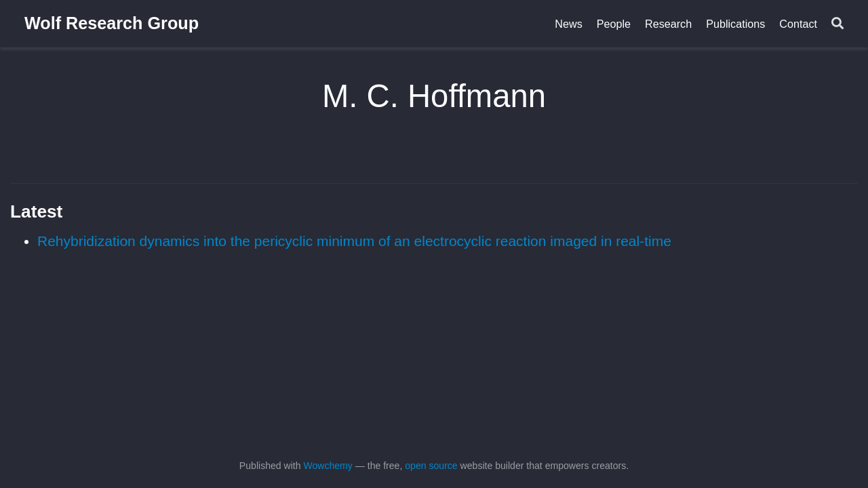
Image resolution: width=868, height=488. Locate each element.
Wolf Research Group (112, 23)
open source (431, 466)
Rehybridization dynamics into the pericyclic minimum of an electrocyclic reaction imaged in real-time (354, 241)
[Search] (837, 24)
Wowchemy (328, 466)
